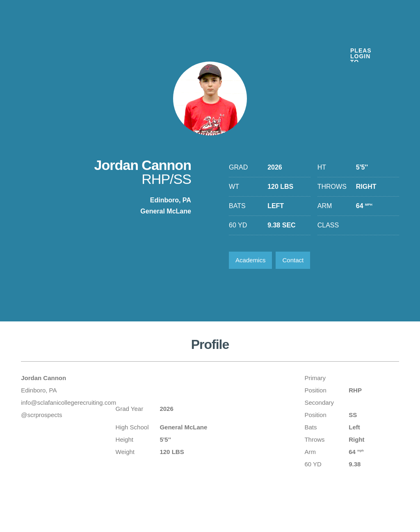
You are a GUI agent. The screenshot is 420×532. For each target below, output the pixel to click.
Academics (250, 260)
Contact (293, 260)
